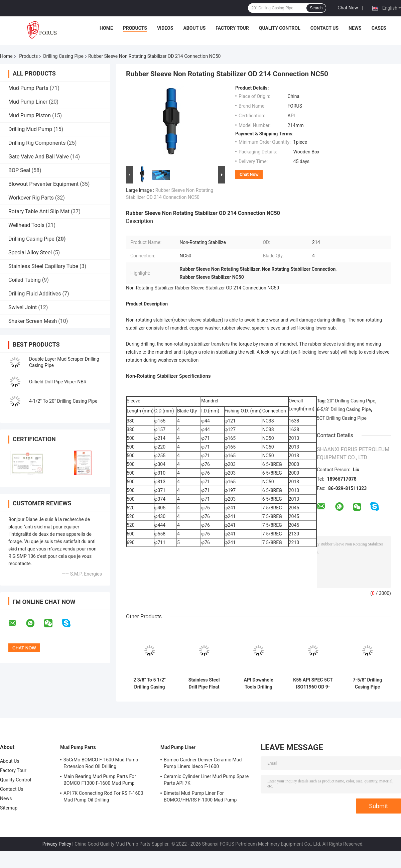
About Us (194, 28)
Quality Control (280, 28)
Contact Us (324, 28)
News (355, 28)
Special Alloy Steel (30, 253)
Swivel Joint (23, 307)
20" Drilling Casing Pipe (351, 401)
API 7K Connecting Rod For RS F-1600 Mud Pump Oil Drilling (103, 796)
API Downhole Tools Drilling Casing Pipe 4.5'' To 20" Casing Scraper (258, 684)
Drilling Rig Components (37, 143)
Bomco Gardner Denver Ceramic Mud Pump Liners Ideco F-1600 (203, 763)
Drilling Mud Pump (30, 129)
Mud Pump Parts (28, 88)
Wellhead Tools (26, 225)
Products (135, 28)
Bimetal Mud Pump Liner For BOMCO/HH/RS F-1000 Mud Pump (200, 796)
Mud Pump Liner (28, 102)
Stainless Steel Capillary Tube (43, 266)
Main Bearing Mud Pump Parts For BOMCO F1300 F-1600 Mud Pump (100, 780)
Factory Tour (232, 28)
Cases (379, 28)
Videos (165, 28)
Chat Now (348, 8)
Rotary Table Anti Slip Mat (39, 211)
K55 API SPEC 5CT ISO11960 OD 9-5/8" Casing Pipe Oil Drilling (313, 684)
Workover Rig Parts (31, 198)
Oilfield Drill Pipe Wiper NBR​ (58, 382)
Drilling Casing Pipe (63, 56)
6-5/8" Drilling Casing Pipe (344, 409)
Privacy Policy (57, 844)
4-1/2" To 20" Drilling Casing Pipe (63, 401)
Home (106, 28)
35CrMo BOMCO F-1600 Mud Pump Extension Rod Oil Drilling (101, 763)
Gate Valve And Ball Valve (39, 157)
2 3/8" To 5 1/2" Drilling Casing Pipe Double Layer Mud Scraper (150, 684)
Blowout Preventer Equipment (43, 184)
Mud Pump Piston (30, 115)
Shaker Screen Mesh (33, 321)
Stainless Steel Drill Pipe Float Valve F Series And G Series (204, 684)
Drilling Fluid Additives (35, 294)
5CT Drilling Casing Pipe (342, 418)
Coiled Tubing (25, 280)
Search (316, 8)
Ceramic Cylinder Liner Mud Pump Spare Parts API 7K (206, 780)
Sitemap (9, 808)
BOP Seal (19, 170)
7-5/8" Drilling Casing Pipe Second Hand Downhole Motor (367, 684)
